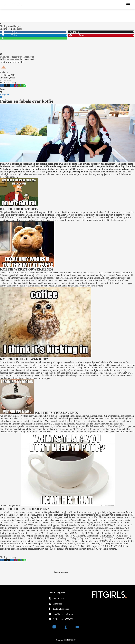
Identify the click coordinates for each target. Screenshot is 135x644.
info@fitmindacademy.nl (63, 614)
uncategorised (9, 78)
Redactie (4, 72)
